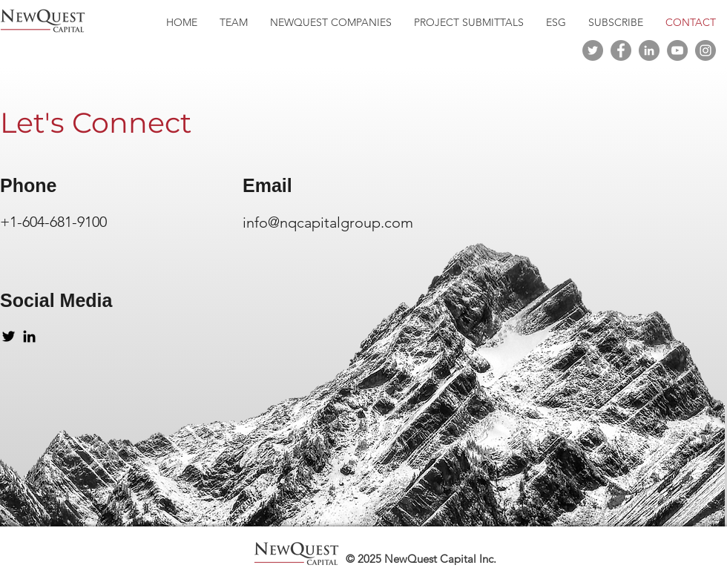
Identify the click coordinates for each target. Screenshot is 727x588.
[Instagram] (705, 50)
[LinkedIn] (649, 50)
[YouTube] (677, 50)
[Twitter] (593, 50)
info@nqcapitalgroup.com (328, 222)
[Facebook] (621, 50)
